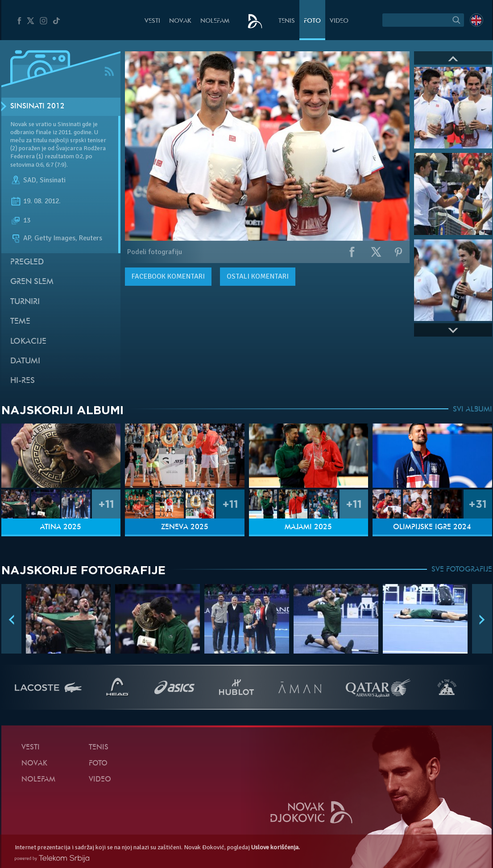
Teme (20, 322)
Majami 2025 (308, 527)
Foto (312, 21)
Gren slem (32, 282)
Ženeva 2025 (185, 527)
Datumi (25, 361)
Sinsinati (53, 180)
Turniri (25, 302)
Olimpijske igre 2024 (432, 527)
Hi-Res (23, 381)
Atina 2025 (61, 527)
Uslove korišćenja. (275, 847)
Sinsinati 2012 (37, 107)
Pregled (27, 262)
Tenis (287, 21)
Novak (180, 21)
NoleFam (215, 21)
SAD (30, 180)
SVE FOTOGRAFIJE (462, 570)
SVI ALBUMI (472, 410)
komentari (168, 276)
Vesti (152, 21)
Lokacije (28, 342)
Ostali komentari (258, 276)
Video (339, 21)
